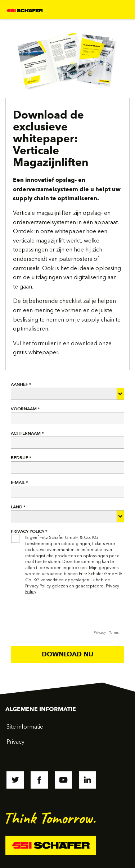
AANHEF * (21, 384)
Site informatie (25, 727)
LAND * (18, 507)
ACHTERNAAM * (27, 433)
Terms (114, 633)
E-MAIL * (19, 482)
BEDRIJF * (21, 458)
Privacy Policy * (29, 531)
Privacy (100, 633)
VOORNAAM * (25, 409)
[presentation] (66, 614)
